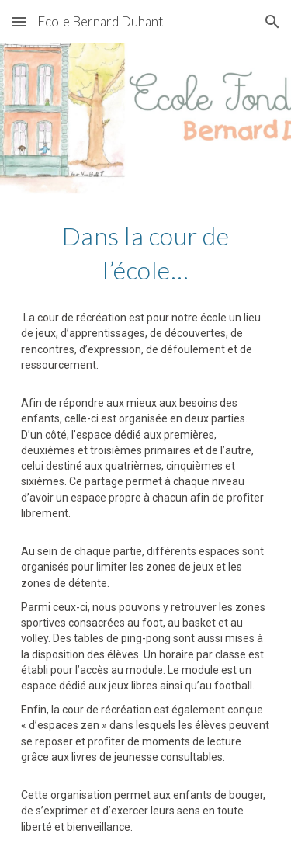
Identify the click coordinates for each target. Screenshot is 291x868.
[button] (19, 21)
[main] (146, 531)
